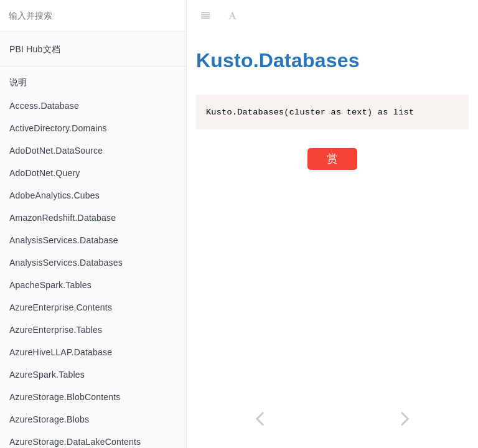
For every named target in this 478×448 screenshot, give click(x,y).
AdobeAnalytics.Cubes (54, 195)
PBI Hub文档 (35, 49)
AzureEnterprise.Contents (61, 307)
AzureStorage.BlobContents (65, 397)
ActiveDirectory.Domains (58, 128)
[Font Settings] (232, 16)
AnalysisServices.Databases (66, 263)
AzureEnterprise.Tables (56, 330)
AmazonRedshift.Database (63, 218)
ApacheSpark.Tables (50, 285)
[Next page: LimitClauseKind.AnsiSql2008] (405, 418)
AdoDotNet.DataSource (56, 151)
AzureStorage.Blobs (49, 419)
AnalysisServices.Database (64, 240)
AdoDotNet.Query (45, 173)
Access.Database (44, 106)
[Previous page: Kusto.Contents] (260, 418)
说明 (18, 82)
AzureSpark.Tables (47, 375)
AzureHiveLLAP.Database (61, 352)
